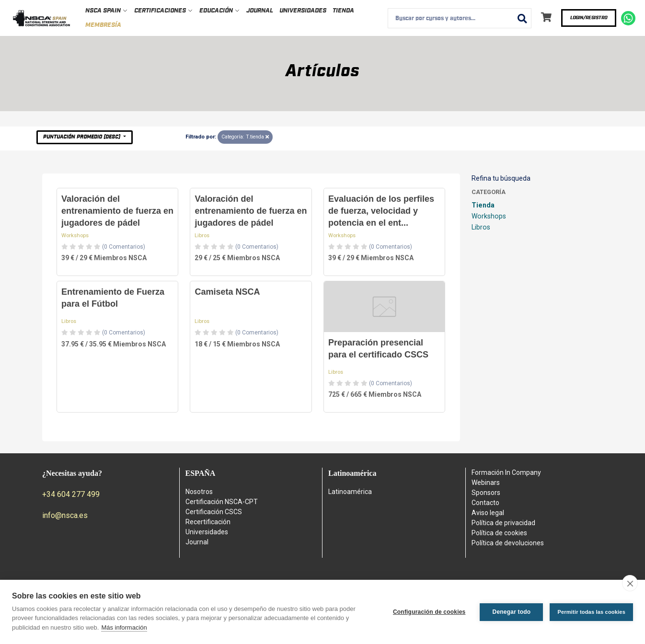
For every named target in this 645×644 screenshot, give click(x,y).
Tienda (343, 11)
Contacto (485, 503)
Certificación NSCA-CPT (222, 502)
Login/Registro (589, 18)
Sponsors (486, 493)
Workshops (75, 236)
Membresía (103, 25)
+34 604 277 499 (71, 494)
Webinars (486, 483)
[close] (630, 583)
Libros (202, 236)
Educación (220, 11)
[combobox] (460, 18)
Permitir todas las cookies (591, 612)
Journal (260, 11)
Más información (124, 627)
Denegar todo (512, 612)
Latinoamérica (350, 492)
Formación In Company (506, 472)
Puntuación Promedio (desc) (82, 137)
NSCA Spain (107, 11)
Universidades (303, 11)
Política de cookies (499, 533)
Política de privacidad (503, 523)
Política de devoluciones (508, 543)
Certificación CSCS (214, 512)
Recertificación (208, 522)
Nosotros (199, 492)
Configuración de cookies (429, 612)
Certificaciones (164, 11)
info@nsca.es (65, 515)
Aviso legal (488, 513)
